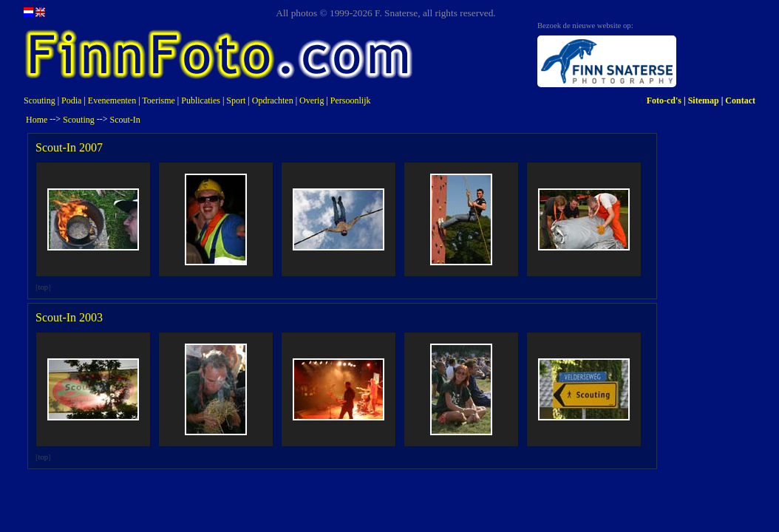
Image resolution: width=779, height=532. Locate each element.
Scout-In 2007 (69, 147)
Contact (740, 100)
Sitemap (704, 100)
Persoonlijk (351, 100)
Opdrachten (273, 100)
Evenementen (112, 100)
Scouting (40, 100)
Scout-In (125, 120)
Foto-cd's (664, 100)
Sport (236, 100)
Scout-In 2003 (69, 317)
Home (37, 120)
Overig (312, 100)
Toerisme (158, 100)
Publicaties (201, 100)
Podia (71, 100)
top (44, 287)
